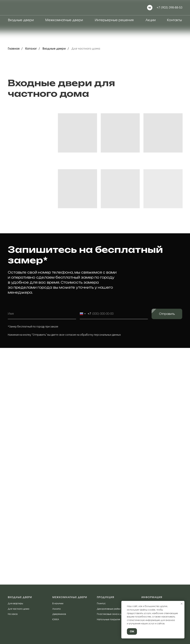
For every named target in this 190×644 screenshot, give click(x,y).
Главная (14, 49)
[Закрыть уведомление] (182, 604)
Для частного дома (86, 49)
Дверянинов (59, 614)
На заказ (13, 614)
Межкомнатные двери (64, 20)
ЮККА (56, 619)
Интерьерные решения (114, 20)
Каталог (31, 49)
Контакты (174, 20)
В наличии (58, 604)
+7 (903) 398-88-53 (169, 8)
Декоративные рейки (109, 609)
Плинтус (101, 604)
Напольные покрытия (108, 619)
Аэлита (56, 609)
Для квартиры (15, 604)
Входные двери (21, 20)
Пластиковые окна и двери (112, 614)
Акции (151, 20)
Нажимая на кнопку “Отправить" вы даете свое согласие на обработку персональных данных (64, 335)
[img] (18, 8)
